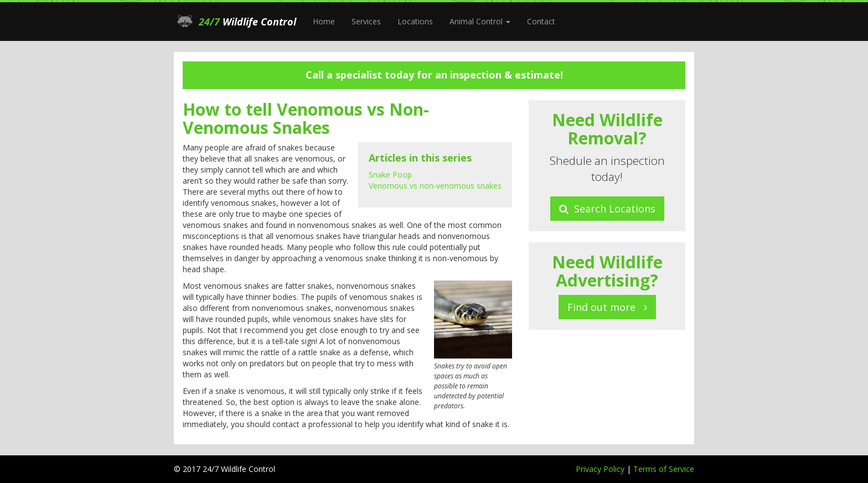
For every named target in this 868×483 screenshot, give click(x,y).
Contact (541, 21)
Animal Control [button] (480, 21)
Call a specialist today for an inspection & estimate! (434, 75)
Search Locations (607, 209)
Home (324, 21)
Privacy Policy (601, 469)
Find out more (607, 307)
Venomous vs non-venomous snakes (435, 186)
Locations (415, 21)
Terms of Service (664, 469)
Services (366, 21)
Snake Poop (390, 175)
